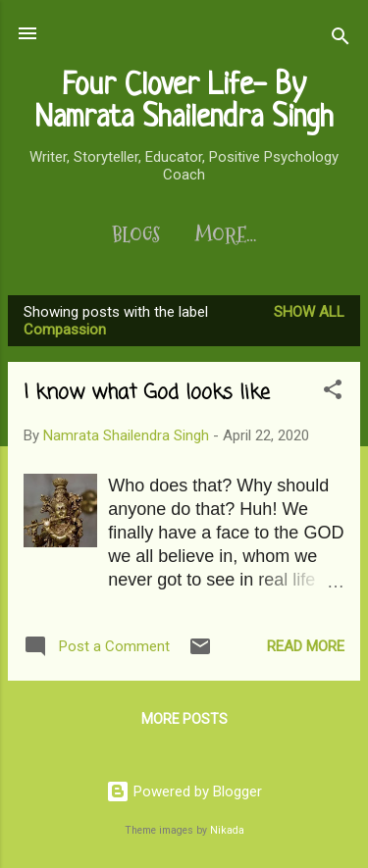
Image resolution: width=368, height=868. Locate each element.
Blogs (136, 235)
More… (226, 235)
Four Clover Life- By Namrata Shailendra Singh (184, 102)
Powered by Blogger (184, 791)
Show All (309, 312)
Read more (306, 646)
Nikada (227, 830)
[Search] (341, 40)
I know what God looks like (147, 393)
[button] (333, 393)
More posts (184, 719)
